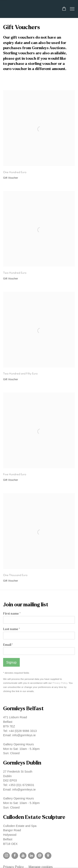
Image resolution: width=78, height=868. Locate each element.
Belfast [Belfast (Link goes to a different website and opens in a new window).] (8, 722)
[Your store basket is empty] (64, 9)
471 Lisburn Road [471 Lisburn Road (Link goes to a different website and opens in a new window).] (15, 717)
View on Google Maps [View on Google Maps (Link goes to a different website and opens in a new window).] (48, 856)
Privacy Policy (60, 683)
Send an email (40, 856)
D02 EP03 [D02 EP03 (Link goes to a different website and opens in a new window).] (10, 780)
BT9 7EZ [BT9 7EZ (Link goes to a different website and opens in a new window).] (9, 726)
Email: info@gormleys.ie (19, 735)
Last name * (11, 629)
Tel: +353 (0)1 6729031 (19, 785)
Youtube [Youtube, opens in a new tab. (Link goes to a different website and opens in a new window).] (23, 856)
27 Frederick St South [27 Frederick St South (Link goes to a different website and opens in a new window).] (18, 772)
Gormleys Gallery (26, 9)
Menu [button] (72, 9)
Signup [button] (11, 662)
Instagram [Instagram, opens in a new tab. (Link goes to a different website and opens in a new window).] (6, 856)
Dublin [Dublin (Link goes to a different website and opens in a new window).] (7, 776)
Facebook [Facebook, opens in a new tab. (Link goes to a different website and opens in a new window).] (15, 856)
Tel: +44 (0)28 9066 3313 (20, 731)
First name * (12, 614)
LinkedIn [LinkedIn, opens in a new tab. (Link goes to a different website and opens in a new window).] (31, 856)
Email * (8, 645)
